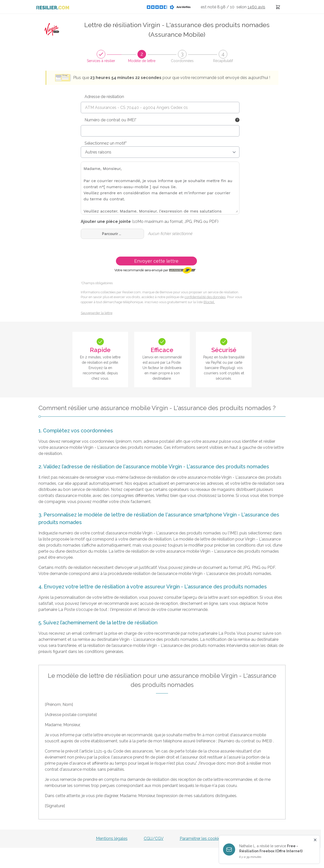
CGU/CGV (154, 838)
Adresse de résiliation (104, 97)
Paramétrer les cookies (201, 838)
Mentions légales (112, 838)
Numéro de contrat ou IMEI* (110, 120)
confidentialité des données (205, 297)
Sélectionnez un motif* (106, 143)
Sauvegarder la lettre (97, 313)
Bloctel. (209, 302)
